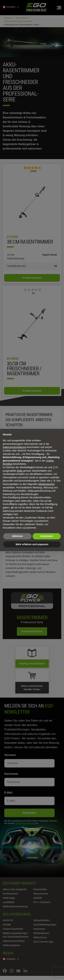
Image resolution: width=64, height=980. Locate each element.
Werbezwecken (47, 484)
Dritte (20, 471)
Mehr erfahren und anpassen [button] (32, 544)
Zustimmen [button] (47, 536)
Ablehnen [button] (17, 536)
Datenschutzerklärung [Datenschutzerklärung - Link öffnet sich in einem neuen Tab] (14, 447)
